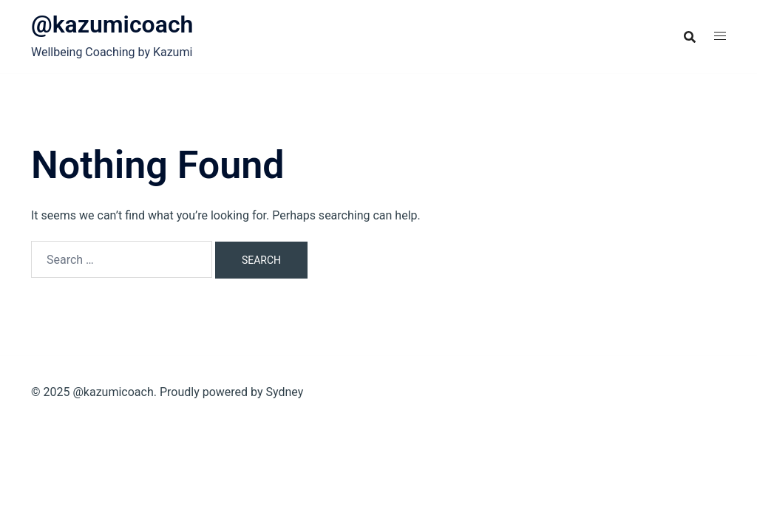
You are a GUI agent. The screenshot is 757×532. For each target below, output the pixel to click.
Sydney (284, 392)
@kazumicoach (112, 24)
